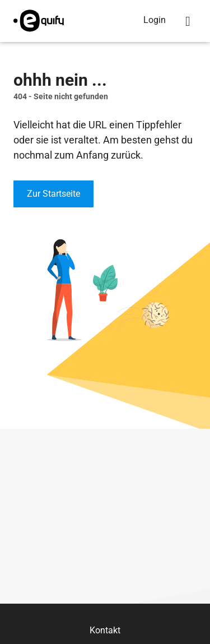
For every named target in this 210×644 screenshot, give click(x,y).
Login (155, 20)
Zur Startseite (53, 194)
